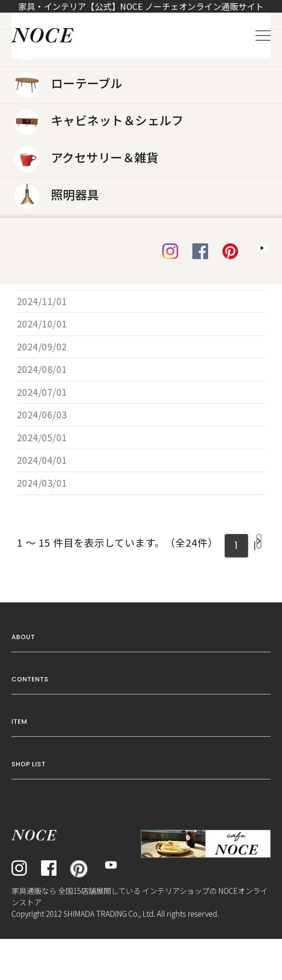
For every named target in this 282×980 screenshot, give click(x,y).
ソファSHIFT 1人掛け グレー (136, 406)
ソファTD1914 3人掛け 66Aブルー (149, 315)
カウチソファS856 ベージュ (135, 429)
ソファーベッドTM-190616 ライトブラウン (167, 233)
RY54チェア (98, 187)
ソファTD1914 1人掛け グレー (140, 512)
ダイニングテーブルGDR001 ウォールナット (169, 256)
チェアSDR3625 (107, 384)
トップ (25, 80)
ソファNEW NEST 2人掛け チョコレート (160, 361)
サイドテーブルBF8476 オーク (137, 452)
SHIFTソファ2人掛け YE (123, 210)
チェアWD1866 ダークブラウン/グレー (158, 338)
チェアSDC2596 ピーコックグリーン (153, 535)
